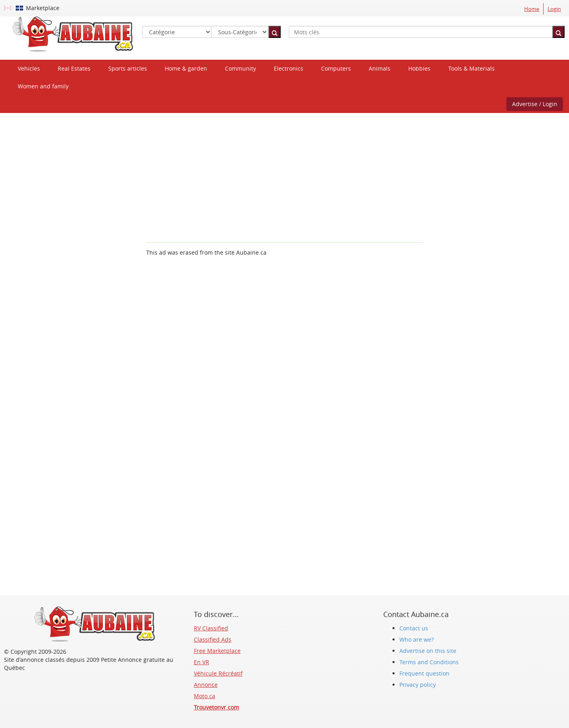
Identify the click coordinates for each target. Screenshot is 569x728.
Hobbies (419, 68)
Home (532, 9)
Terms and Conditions (429, 662)
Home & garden (186, 68)
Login (554, 9)
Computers (336, 68)
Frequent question (424, 673)
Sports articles (128, 68)
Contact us (414, 628)
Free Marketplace (217, 651)
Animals (380, 68)
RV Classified (211, 628)
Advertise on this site (428, 651)
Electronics (289, 68)
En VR (202, 662)
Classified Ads (213, 639)
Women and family (43, 86)
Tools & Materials (471, 68)
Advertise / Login (535, 104)
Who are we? (417, 639)
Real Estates (74, 68)
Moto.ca (205, 696)
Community (240, 68)
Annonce (206, 685)
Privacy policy (418, 685)
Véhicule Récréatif (218, 673)
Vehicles (29, 68)
